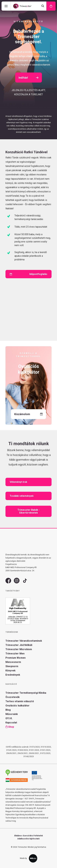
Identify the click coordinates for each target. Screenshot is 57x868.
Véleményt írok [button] (18, 482)
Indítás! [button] (28, 78)
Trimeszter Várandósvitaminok (24, 641)
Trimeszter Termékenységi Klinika (26, 693)
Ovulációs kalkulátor (17, 706)
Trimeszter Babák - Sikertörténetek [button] (29, 511)
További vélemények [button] (22, 496)
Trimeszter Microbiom (19, 649)
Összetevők (13, 697)
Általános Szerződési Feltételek (29, 836)
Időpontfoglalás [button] (28, 274)
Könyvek (10, 671)
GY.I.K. (9, 718)
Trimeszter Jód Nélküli (19, 645)
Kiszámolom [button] (28, 414)
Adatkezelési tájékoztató (29, 839)
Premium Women (16, 658)
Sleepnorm (12, 666)
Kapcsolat (11, 723)
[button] (8, 582)
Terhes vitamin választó (20, 701)
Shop (11, 727)
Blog (8, 710)
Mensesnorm (13, 662)
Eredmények (13, 675)
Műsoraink (12, 714)
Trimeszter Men (15, 654)
